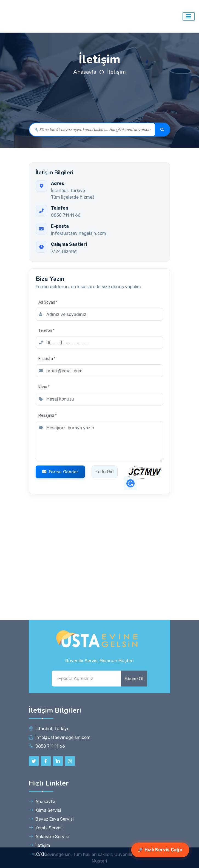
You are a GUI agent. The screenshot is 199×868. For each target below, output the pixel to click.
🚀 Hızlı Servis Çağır (160, 850)
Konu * (44, 387)
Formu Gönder (60, 472)
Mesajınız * (48, 416)
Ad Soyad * (48, 302)
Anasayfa (85, 72)
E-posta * (47, 359)
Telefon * (46, 331)
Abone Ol (134, 833)
